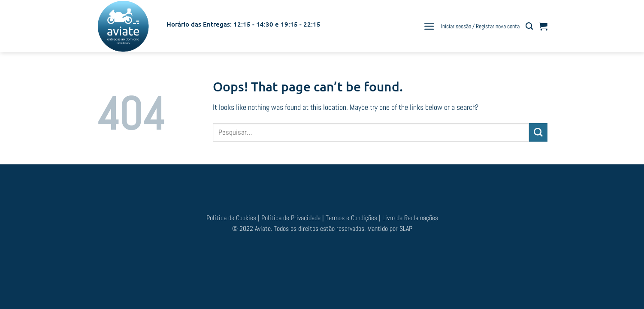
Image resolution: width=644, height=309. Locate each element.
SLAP (406, 229)
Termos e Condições (352, 218)
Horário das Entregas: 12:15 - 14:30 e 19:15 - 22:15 (243, 24)
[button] (429, 26)
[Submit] (538, 132)
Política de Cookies (232, 218)
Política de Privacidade (291, 218)
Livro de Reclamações (410, 218)
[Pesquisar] (529, 26)
